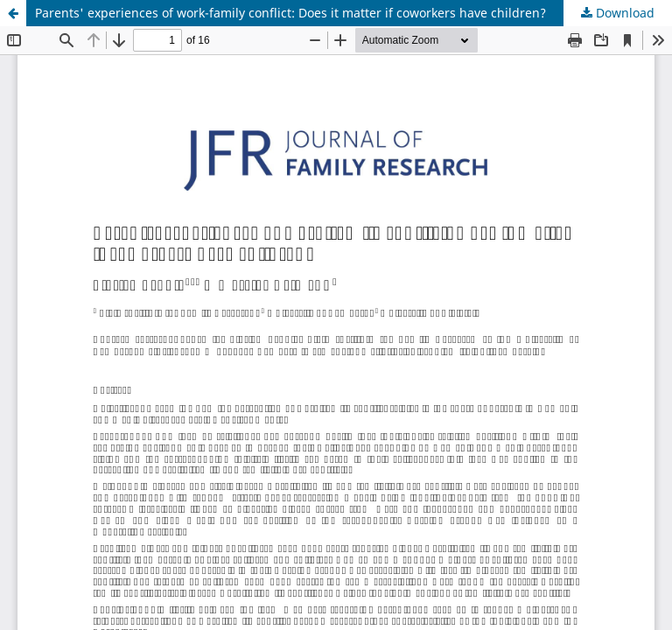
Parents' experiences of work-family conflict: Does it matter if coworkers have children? (290, 13)
